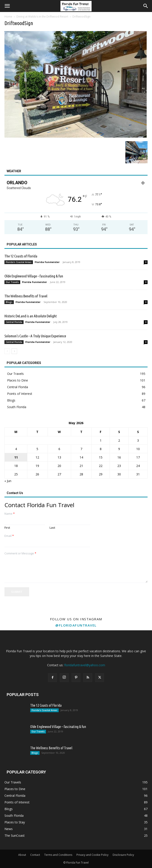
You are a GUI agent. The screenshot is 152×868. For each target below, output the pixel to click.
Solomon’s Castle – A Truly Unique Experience (35, 336)
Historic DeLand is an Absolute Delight (31, 316)
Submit (17, 592)
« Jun (8, 481)
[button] (7, 6)
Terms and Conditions (58, 855)
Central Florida (14, 322)
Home (8, 17)
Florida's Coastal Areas (19, 262)
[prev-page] (7, 351)
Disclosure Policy (123, 855)
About (22, 855)
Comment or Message (20, 553)
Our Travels (12, 282)
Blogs (9, 302)
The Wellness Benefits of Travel (26, 296)
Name (10, 514)
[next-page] (14, 351)
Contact (35, 855)
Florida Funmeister (47, 262)
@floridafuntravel (76, 625)
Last (52, 528)
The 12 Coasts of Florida (21, 256)
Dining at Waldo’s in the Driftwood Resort (42, 17)
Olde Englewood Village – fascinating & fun (34, 276)
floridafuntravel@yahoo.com (85, 665)
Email (9, 536)
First (7, 528)
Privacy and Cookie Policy (92, 855)
